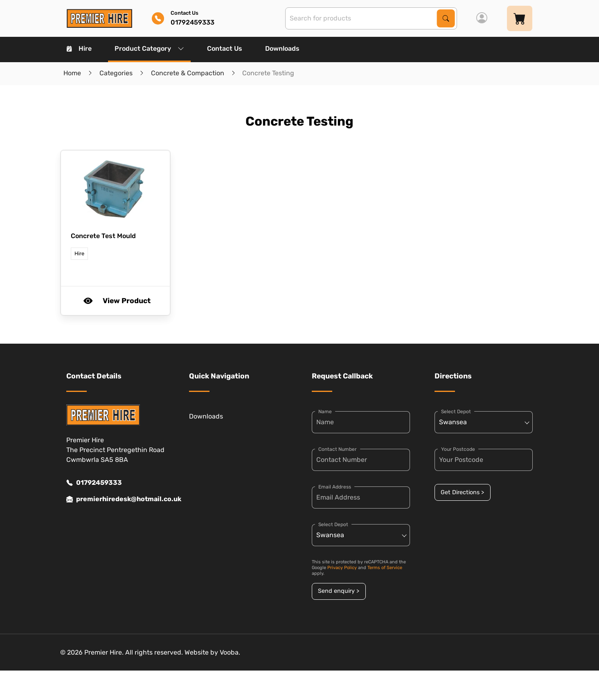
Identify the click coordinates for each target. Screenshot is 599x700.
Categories (116, 73)
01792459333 (94, 483)
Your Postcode (458, 449)
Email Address (335, 487)
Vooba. (230, 652)
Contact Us (225, 48)
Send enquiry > (339, 591)
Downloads (282, 48)
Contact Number (338, 449)
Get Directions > (462, 492)
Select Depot (333, 524)
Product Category (149, 48)
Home (72, 73)
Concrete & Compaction (188, 73)
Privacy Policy (342, 568)
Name (325, 412)
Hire (79, 48)
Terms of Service (385, 568)
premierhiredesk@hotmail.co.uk (115, 499)
